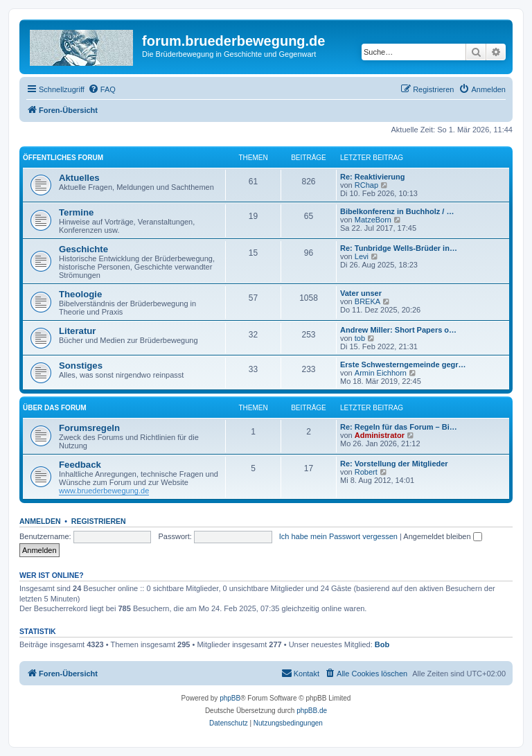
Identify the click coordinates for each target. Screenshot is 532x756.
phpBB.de (312, 711)
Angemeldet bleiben (442, 536)
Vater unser (361, 293)
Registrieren (99, 521)
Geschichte (83, 249)
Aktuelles (79, 178)
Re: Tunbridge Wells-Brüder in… (399, 248)
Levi (362, 256)
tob (360, 338)
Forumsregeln (89, 428)
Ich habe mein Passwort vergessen (338, 536)
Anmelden (40, 521)
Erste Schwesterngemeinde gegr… (403, 364)
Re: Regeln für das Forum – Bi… (399, 427)
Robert (366, 472)
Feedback (80, 465)
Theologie (80, 294)
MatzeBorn (373, 220)
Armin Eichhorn (381, 373)
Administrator (380, 435)
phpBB (230, 698)
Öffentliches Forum (63, 158)
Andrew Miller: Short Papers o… (398, 330)
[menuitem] (102, 89)
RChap (366, 185)
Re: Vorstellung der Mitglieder (394, 464)
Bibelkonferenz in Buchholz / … (397, 211)
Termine (76, 212)
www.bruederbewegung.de (104, 491)
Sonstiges (81, 366)
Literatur (78, 331)
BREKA (367, 301)
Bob (382, 644)
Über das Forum (55, 408)
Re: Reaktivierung (373, 177)
